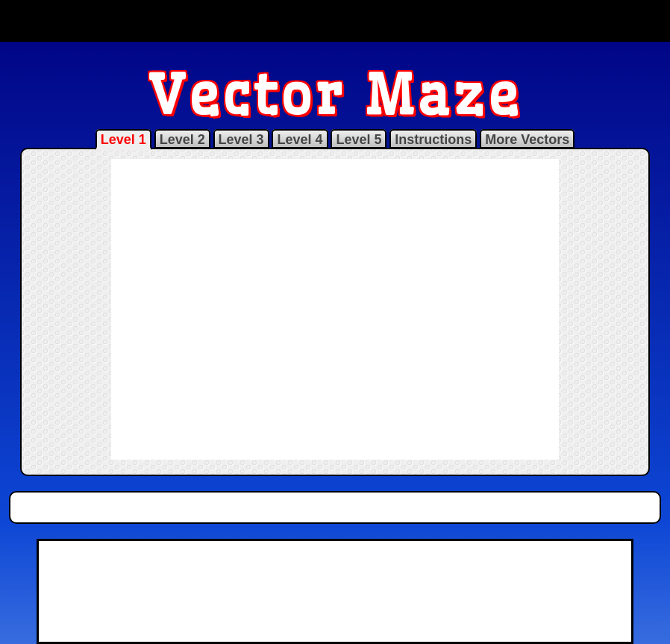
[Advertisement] (335, 21)
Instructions (433, 140)
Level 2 (182, 140)
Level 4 (300, 140)
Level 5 (359, 140)
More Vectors (527, 140)
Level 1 (123, 140)
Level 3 (241, 140)
